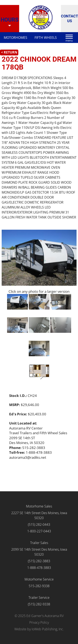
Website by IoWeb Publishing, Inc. (39, 629)
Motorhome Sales (39, 506)
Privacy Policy (39, 622)
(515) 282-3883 (39, 561)
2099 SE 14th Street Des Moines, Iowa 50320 (39, 552)
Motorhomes (15, 38)
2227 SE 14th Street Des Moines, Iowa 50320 (39, 515)
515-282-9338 (39, 586)
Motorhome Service (39, 579)
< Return (9, 52)
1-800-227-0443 (39, 531)
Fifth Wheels (46, 38)
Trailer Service (39, 598)
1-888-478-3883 (39, 568)
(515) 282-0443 (39, 524)
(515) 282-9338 (39, 604)
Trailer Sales (39, 543)
